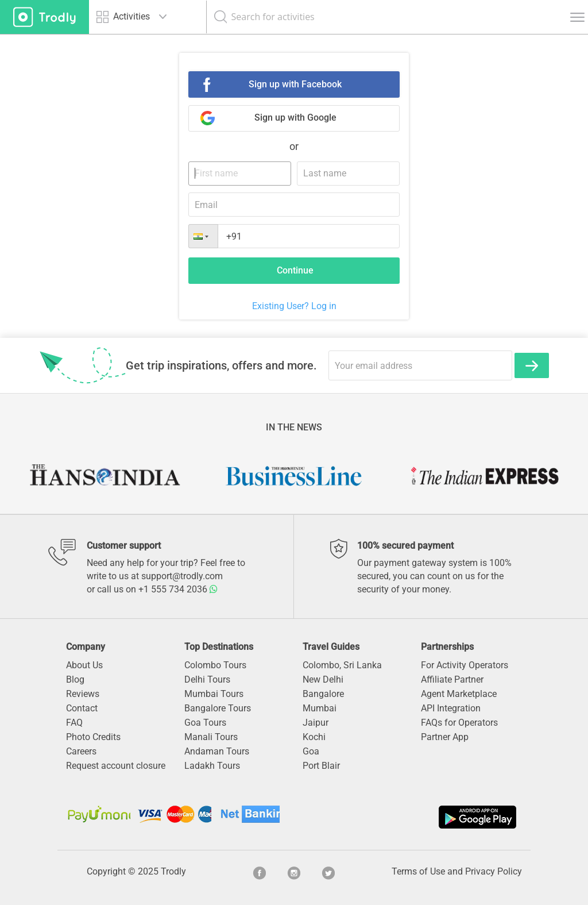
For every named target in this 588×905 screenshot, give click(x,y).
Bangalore (323, 694)
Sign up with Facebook (295, 84)
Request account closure (116, 766)
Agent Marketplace (459, 694)
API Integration (451, 708)
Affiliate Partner (452, 679)
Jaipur (316, 723)
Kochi (314, 737)
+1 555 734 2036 (178, 589)
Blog (75, 679)
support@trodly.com (182, 576)
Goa (311, 751)
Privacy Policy (494, 871)
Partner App (445, 737)
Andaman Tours (217, 751)
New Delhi (323, 679)
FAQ (74, 723)
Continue (295, 270)
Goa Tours (205, 723)
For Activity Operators (465, 665)
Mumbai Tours (214, 694)
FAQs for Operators (459, 723)
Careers (81, 751)
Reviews (83, 694)
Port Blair (321, 766)
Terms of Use (418, 871)
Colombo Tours (215, 665)
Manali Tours (211, 737)
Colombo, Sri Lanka (342, 665)
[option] (104, 476)
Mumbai (320, 708)
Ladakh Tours (212, 766)
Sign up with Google (295, 118)
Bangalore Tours (218, 708)
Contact (82, 708)
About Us (84, 665)
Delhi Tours (207, 679)
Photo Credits (93, 737)
